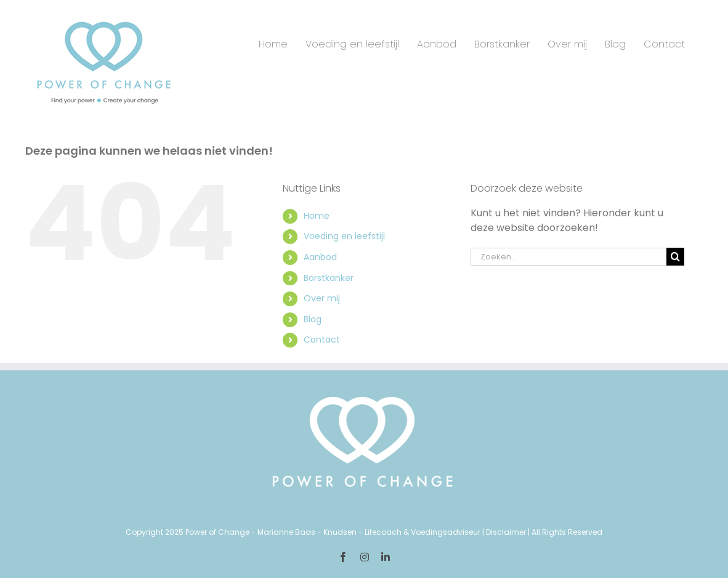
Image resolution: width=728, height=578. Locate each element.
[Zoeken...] (568, 257)
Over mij (322, 298)
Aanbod (320, 257)
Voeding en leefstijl (344, 236)
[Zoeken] (675, 257)
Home (317, 216)
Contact (322, 340)
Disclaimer (506, 532)
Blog (313, 319)
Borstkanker (329, 278)
